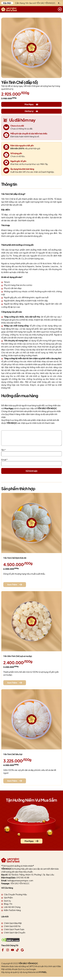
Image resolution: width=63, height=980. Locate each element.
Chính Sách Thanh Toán (14, 932)
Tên (3, 453)
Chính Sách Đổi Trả (12, 929)
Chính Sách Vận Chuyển (15, 935)
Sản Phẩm (8, 901)
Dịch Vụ (7, 904)
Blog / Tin (8, 907)
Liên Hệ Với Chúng (12, 910)
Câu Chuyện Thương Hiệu (15, 897)
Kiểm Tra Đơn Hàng (12, 913)
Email (4, 463)
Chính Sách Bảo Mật (13, 926)
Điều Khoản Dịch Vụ (16, 972)
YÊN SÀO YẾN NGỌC (20, 886)
